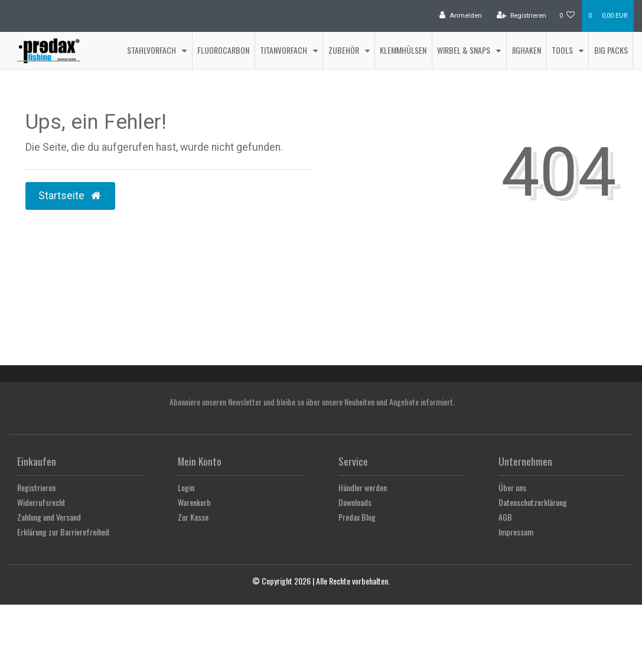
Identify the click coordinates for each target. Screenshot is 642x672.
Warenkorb (194, 502)
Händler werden (363, 487)
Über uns (512, 487)
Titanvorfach (284, 50)
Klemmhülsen (403, 50)
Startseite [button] (70, 196)
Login (186, 487)
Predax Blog (357, 517)
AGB (505, 517)
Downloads (355, 502)
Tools (563, 50)
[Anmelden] (461, 16)
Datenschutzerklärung (533, 502)
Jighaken (526, 50)
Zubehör (345, 50)
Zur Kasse (193, 517)
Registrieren (36, 487)
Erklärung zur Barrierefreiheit (63, 532)
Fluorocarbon (223, 50)
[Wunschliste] (567, 16)
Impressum (516, 532)
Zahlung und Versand (49, 517)
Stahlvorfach (152, 50)
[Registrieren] (522, 16)
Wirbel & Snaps (465, 50)
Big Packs (611, 50)
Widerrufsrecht (41, 502)
